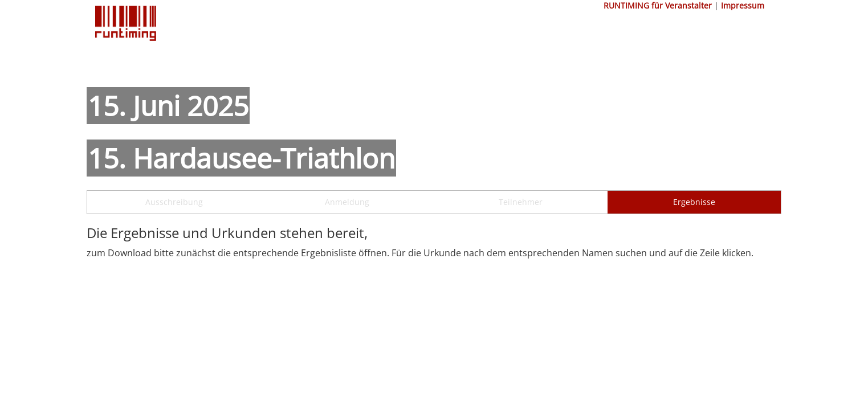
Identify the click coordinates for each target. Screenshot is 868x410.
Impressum (743, 5)
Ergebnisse (694, 202)
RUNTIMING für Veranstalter (658, 5)
